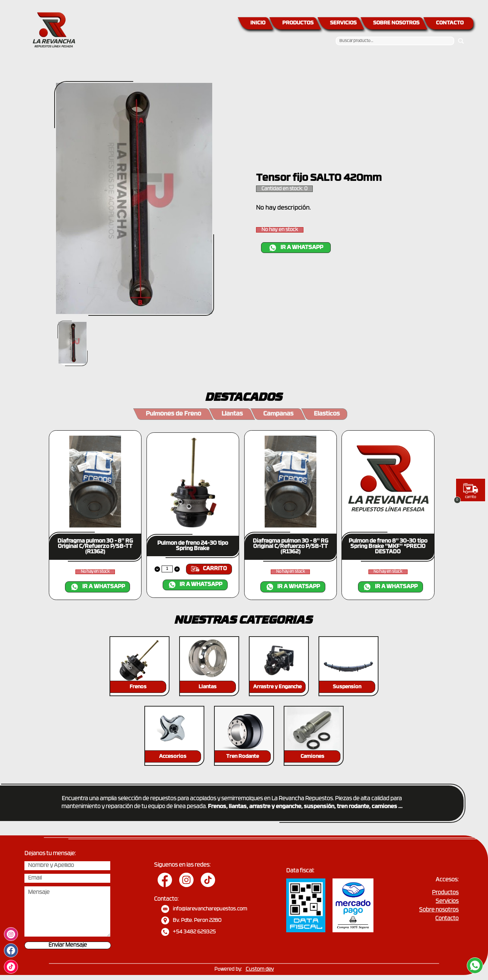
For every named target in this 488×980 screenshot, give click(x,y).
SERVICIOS (343, 23)
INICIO (258, 23)
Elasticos (327, 414)
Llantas (232, 414)
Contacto (447, 919)
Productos (445, 893)
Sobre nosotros (439, 910)
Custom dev (260, 969)
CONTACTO (450, 23)
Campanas (278, 414)
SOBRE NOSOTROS (396, 23)
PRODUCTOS (298, 23)
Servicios (447, 902)
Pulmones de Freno (173, 414)
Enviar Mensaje (68, 945)
